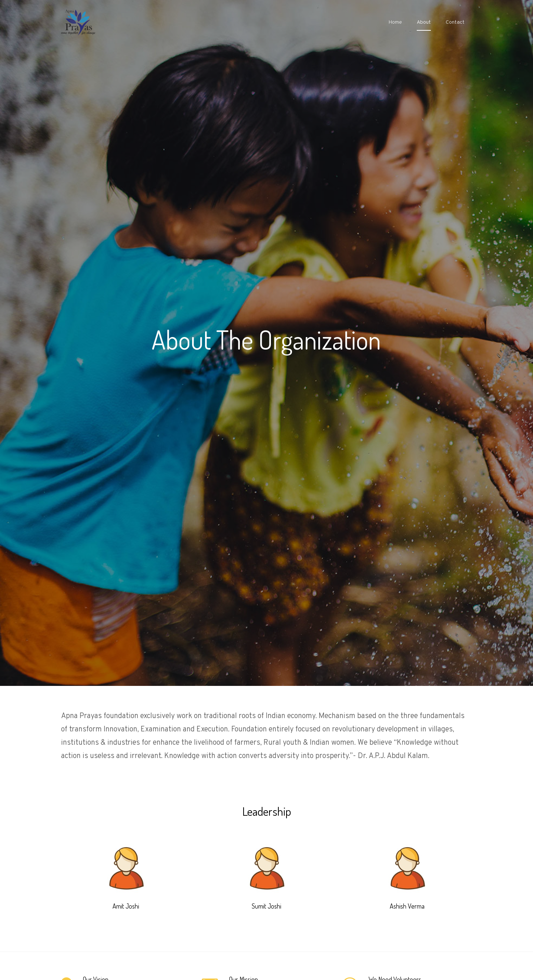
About (424, 22)
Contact (455, 22)
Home (395, 22)
